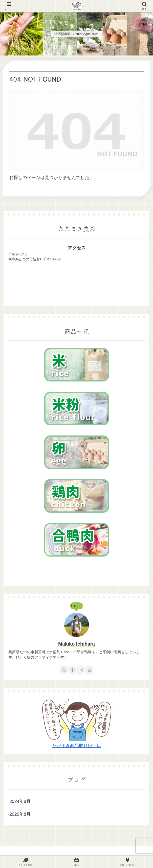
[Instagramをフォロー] (81, 670)
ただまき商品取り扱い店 (77, 746)
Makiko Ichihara (76, 644)
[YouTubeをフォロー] (89, 670)
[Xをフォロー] (64, 670)
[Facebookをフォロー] (72, 670)
